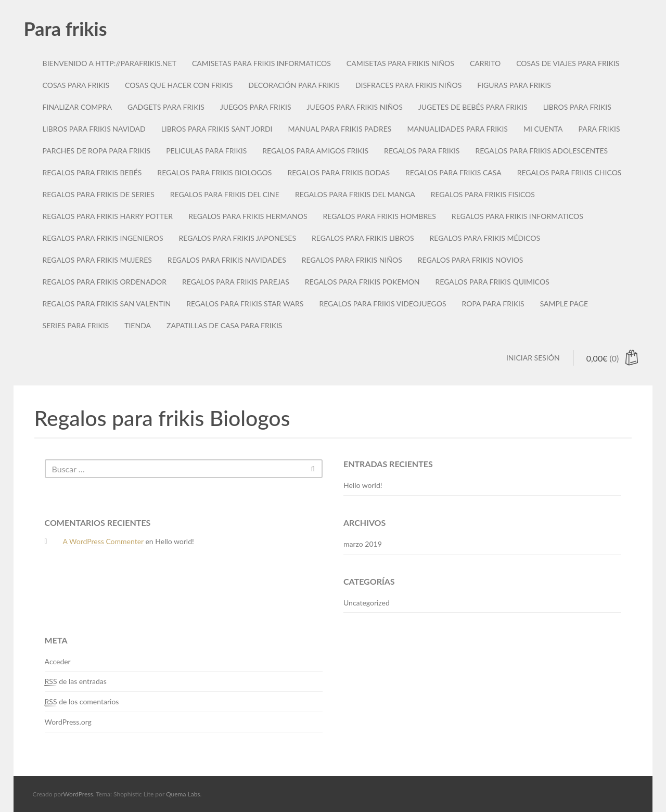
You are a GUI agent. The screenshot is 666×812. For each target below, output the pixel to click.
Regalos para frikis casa (453, 172)
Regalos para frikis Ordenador (105, 282)
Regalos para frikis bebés (92, 172)
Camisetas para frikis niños (400, 63)
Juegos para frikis (256, 107)
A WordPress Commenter (103, 541)
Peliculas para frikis (206, 151)
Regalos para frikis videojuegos (382, 304)
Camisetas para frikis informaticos (261, 63)
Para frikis (66, 29)
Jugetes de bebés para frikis (473, 107)
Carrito (485, 63)
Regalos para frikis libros (363, 238)
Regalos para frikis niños (352, 260)
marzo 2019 (363, 544)
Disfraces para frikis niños (408, 85)
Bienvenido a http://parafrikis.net (110, 63)
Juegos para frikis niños (355, 107)
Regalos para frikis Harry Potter (108, 216)
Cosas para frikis (76, 85)
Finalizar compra (77, 107)
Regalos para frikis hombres (380, 216)
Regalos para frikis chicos (569, 172)
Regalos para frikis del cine (225, 194)
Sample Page (564, 304)
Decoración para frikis (294, 85)
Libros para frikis (577, 107)
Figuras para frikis (514, 85)
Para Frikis (599, 129)
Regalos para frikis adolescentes (541, 151)
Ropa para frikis (493, 304)
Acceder (58, 661)
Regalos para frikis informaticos (517, 216)
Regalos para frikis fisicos (483, 194)
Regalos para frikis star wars (245, 304)
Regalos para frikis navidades (227, 260)
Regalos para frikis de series (99, 194)
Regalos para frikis (422, 151)
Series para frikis (76, 325)
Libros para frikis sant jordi (217, 129)
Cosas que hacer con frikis (179, 85)
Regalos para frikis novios (471, 260)
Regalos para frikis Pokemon (362, 282)
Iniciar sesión (533, 358)
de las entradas (76, 681)
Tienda (138, 325)
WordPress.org (68, 722)
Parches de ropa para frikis (97, 151)
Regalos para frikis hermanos (248, 216)
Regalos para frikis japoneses (238, 238)
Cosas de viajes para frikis (568, 63)
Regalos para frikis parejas (236, 282)
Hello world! (363, 485)
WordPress (78, 794)
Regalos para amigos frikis (315, 151)
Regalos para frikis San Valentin (107, 304)
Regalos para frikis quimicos (492, 282)
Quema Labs (183, 794)
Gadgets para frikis (166, 107)
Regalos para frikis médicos (485, 238)
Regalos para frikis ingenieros (103, 238)
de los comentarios (82, 702)
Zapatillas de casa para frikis (224, 325)
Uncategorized (367, 603)
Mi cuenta (543, 129)
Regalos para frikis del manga (355, 194)
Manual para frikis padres (340, 129)
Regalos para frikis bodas (338, 172)
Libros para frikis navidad (94, 129)
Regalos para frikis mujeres (97, 260)
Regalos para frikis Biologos (214, 172)
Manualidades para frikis (457, 129)
